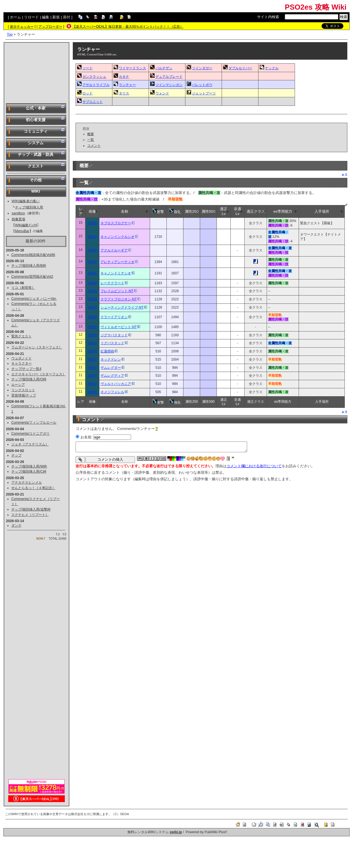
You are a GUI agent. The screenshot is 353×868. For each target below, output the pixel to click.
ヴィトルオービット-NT (120, 327)
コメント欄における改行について (254, 466)
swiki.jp (176, 832)
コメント (94, 146)
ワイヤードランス (132, 68)
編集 (46, 17)
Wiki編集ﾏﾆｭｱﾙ (26, 225)
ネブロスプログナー (117, 223)
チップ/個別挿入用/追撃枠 (31, 509)
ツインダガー (202, 68)
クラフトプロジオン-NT (120, 299)
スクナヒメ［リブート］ (30, 515)
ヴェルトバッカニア (117, 384)
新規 (56, 17)
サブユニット (93, 102)
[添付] (92, 223)
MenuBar (22, 231)
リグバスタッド (114, 343)
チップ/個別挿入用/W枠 (29, 466)
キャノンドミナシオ (117, 273)
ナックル (272, 68)
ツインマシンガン (169, 85)
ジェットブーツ (204, 93)
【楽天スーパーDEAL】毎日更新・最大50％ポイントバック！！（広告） (128, 27)
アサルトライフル (96, 85)
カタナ (124, 77)
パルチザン (164, 68)
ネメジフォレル (114, 392)
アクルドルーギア (116, 250)
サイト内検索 (268, 17)
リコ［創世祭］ (23, 288)
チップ (16, 455)
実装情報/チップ (24, 395)
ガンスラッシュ (94, 77)
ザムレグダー (112, 368)
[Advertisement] (37, 72)
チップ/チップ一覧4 (26, 369)
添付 (67, 17)
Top (10, 34)
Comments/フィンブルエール (34, 423)
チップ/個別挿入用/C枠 (29, 471)
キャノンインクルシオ (119, 237)
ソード (87, 68)
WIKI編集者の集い (26, 201)
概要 (91, 134)
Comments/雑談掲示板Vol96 (33, 255)
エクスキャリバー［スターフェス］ (38, 374)
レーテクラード (114, 283)
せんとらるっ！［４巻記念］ (33, 488)
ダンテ (16, 525)
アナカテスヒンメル (27, 483)
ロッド (87, 93)
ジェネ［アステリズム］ (30, 444)
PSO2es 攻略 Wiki (316, 7)
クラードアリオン (116, 317)
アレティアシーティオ (119, 262)
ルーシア (18, 385)
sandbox (18, 213)
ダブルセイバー (240, 68)
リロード (31, 17)
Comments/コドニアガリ (31, 434)
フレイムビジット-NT (119, 291)
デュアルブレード (169, 77)
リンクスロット (23, 390)
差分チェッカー (22, 27)
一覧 (91, 140)
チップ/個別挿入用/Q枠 (29, 379)
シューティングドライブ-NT (124, 307)
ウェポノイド (22, 358)
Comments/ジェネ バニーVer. (34, 299)
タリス (124, 93)
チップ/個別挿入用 (29, 207)
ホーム (15, 17)
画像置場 (18, 219)
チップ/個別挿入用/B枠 (29, 266)
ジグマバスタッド (116, 335)
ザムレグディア (114, 376)
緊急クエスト (22, 336)
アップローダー (50, 27)
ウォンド (162, 93)
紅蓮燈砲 (109, 351)
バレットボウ (202, 85)
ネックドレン (112, 359)
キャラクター (22, 363)
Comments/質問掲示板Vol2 (32, 277)
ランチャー (89, 49)
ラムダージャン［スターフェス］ (37, 347)
